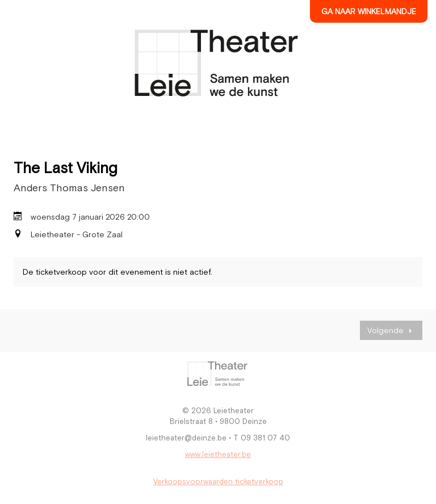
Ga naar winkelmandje (369, 11)
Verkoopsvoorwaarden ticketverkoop (218, 482)
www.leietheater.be (218, 454)
